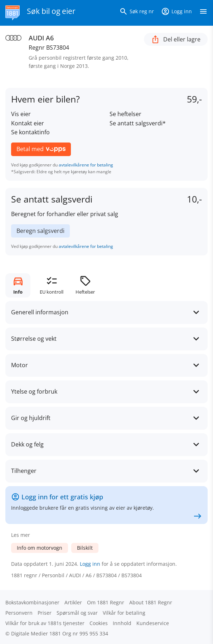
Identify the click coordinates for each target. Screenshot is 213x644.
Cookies (99, 623)
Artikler (73, 602)
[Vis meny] (203, 13)
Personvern (19, 613)
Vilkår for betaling (124, 613)
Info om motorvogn (40, 548)
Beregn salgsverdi (40, 231)
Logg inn (90, 564)
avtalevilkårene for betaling (86, 165)
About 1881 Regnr (151, 602)
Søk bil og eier (51, 11)
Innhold (122, 623)
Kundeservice (153, 623)
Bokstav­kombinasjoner (32, 602)
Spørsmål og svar (77, 613)
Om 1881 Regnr (106, 602)
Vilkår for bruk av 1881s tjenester (45, 623)
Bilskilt (85, 548)
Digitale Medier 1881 (36, 633)
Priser (45, 613)
